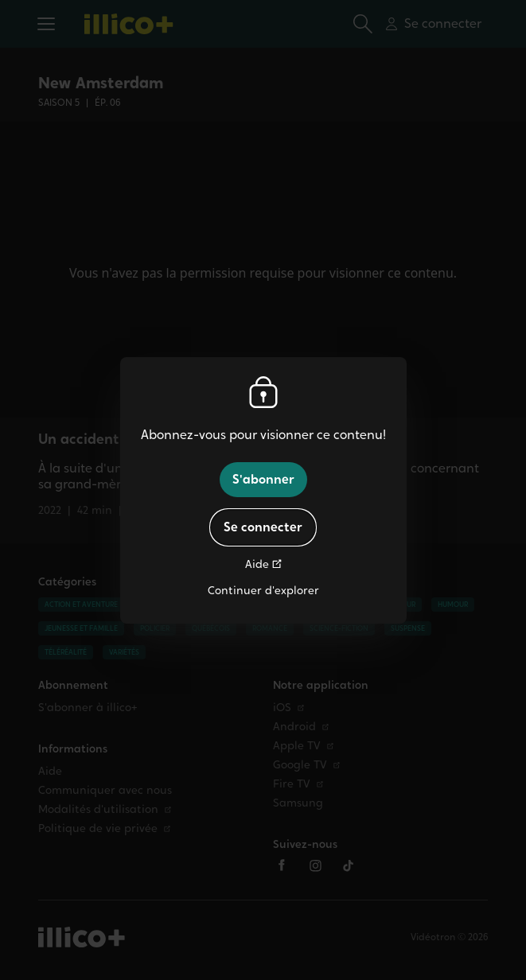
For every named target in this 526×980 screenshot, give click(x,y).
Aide (257, 564)
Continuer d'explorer (263, 591)
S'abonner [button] (263, 479)
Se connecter (263, 527)
